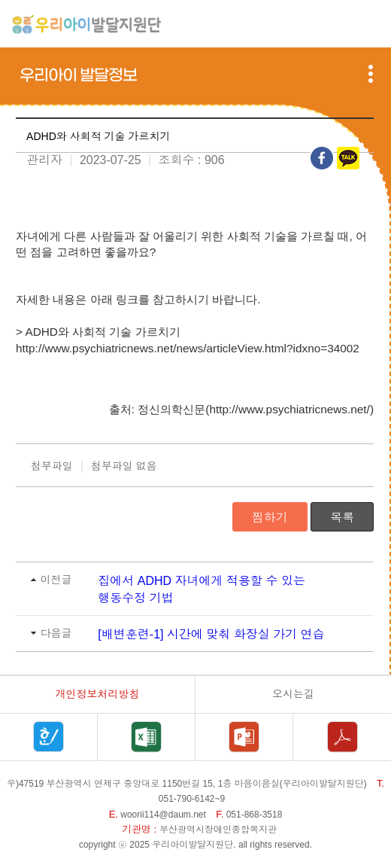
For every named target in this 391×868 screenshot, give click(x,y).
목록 (342, 518)
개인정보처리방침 (98, 694)
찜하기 (270, 518)
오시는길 (293, 694)
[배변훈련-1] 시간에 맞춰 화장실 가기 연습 (211, 634)
